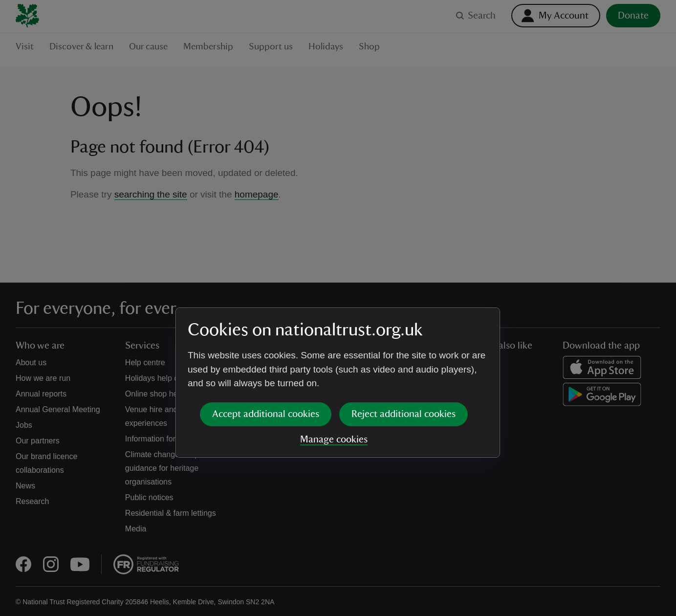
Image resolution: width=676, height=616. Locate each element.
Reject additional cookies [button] (403, 339)
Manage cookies (334, 365)
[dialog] (338, 308)
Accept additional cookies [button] (266, 339)
